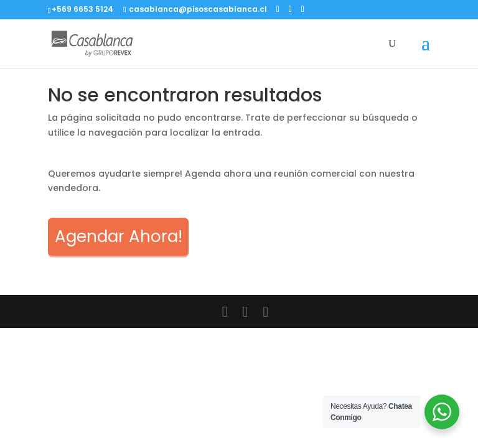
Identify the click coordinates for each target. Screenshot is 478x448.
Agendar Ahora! (119, 236)
